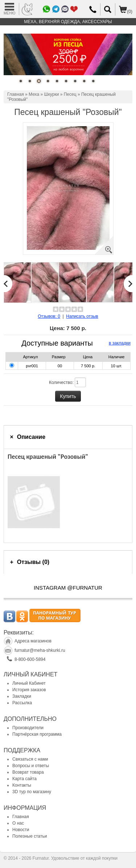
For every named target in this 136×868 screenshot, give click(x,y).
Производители (28, 728)
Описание (31, 437)
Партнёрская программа (37, 734)
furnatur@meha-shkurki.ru (40, 650)
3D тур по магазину (32, 792)
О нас (18, 823)
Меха (34, 94)
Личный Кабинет (29, 683)
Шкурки (51, 94)
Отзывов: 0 (49, 316)
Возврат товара (28, 772)
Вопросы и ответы (31, 766)
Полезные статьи (30, 836)
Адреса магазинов (33, 641)
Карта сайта (24, 779)
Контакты (22, 785)
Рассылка (22, 703)
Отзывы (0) (33, 562)
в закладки (120, 343)
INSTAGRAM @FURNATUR (68, 588)
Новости (21, 830)
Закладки (22, 696)
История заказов (29, 690)
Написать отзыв (82, 316)
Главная (16, 94)
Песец (70, 94)
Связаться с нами (30, 759)
